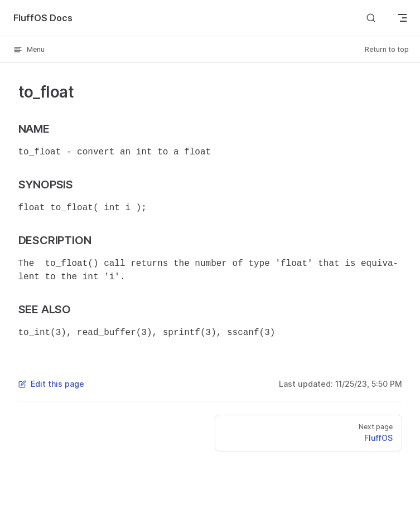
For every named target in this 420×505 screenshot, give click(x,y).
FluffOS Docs (43, 18)
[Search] (371, 18)
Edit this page (51, 384)
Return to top (387, 49)
